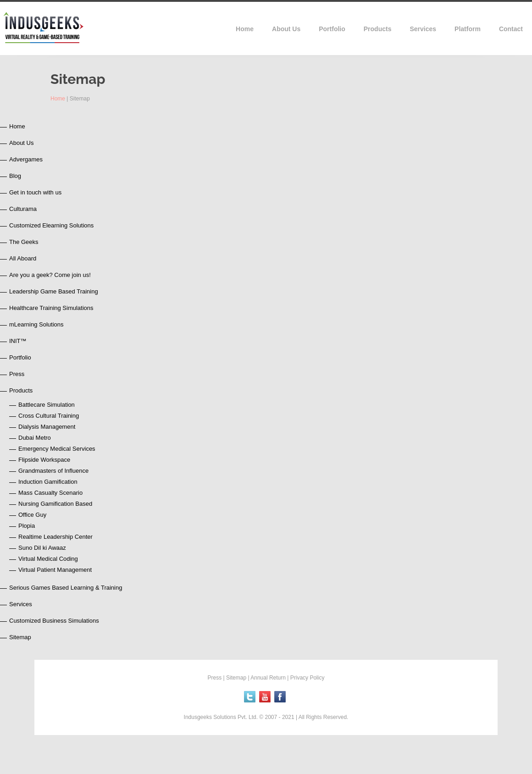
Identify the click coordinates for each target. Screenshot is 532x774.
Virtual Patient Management (55, 570)
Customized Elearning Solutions (51, 225)
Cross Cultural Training (49, 416)
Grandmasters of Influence (53, 471)
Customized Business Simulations (54, 621)
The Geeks (24, 242)
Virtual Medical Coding (48, 559)
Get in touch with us (35, 192)
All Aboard (23, 258)
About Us (21, 143)
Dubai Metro (35, 438)
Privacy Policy (308, 678)
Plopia (27, 526)
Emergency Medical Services (57, 449)
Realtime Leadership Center (55, 537)
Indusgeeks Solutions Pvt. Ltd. (222, 717)
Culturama (23, 209)
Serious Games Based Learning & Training (66, 588)
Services (21, 604)
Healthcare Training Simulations (51, 308)
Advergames (26, 159)
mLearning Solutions (36, 324)
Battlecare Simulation (47, 405)
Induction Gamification (48, 482)
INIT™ (18, 341)
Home (58, 99)
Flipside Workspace (44, 460)
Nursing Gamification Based (55, 504)
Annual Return (268, 678)
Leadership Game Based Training (54, 291)
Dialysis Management (47, 427)
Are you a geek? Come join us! (50, 275)
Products (21, 390)
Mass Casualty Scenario (50, 493)
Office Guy (32, 515)
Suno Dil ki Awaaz (42, 548)
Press (17, 374)
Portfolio (20, 357)
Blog (15, 176)
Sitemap (20, 637)
